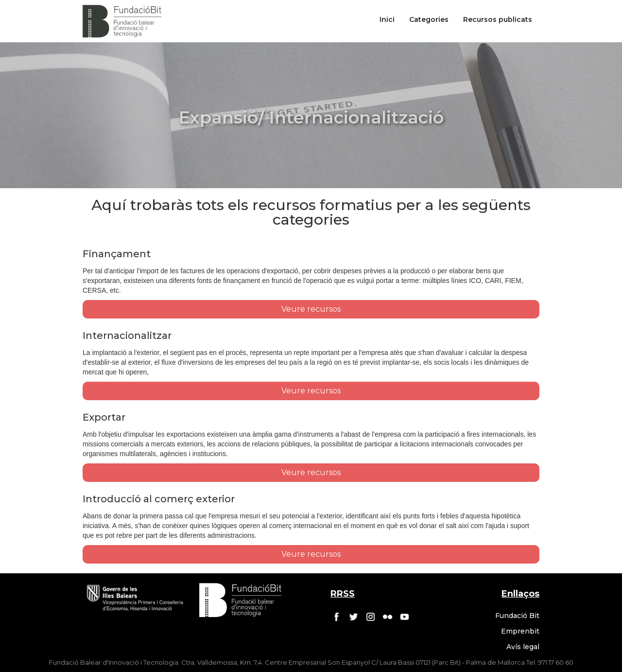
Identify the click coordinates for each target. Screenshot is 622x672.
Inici (387, 19)
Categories (429, 19)
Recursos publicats (498, 19)
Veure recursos (311, 309)
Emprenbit (520, 631)
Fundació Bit (517, 616)
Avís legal (523, 647)
